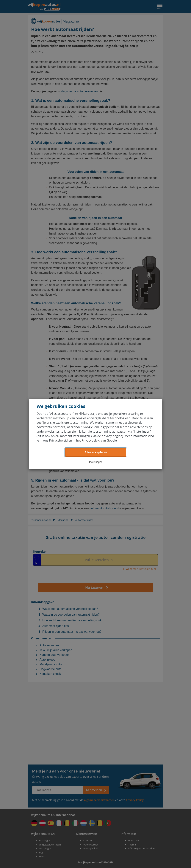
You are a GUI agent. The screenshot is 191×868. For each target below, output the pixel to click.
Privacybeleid (58, 440)
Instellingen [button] (96, 462)
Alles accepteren (96, 452)
